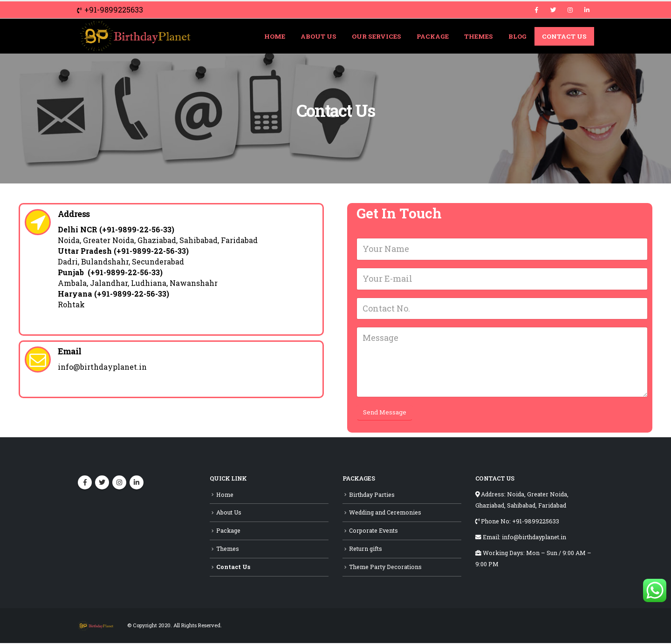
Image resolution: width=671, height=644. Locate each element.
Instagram (119, 483)
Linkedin (137, 483)
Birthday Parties (372, 495)
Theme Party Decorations (385, 568)
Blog (517, 36)
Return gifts (366, 549)
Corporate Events (373, 531)
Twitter (102, 483)
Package (433, 36)
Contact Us (564, 36)
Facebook (85, 483)
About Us (318, 36)
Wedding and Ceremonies (385, 514)
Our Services (377, 36)
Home (275, 36)
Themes (479, 36)
